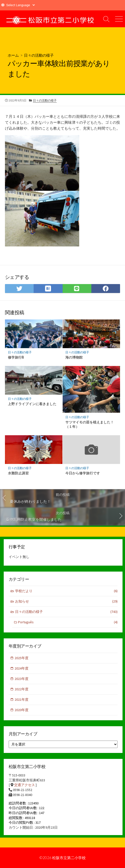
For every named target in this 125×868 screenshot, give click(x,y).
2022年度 (22, 689)
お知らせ (66, 601)
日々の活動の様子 (39, 55)
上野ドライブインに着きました (32, 404)
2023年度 (22, 679)
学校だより (66, 591)
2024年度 (22, 668)
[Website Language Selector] (20, 5)
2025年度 (22, 658)
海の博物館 (74, 357)
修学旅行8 (16, 357)
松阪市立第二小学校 (69, 858)
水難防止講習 (18, 473)
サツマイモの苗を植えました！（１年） (90, 424)
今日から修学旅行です (83, 473)
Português (68, 622)
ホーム (13, 55)
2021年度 (22, 699)
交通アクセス (25, 785)
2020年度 (22, 710)
